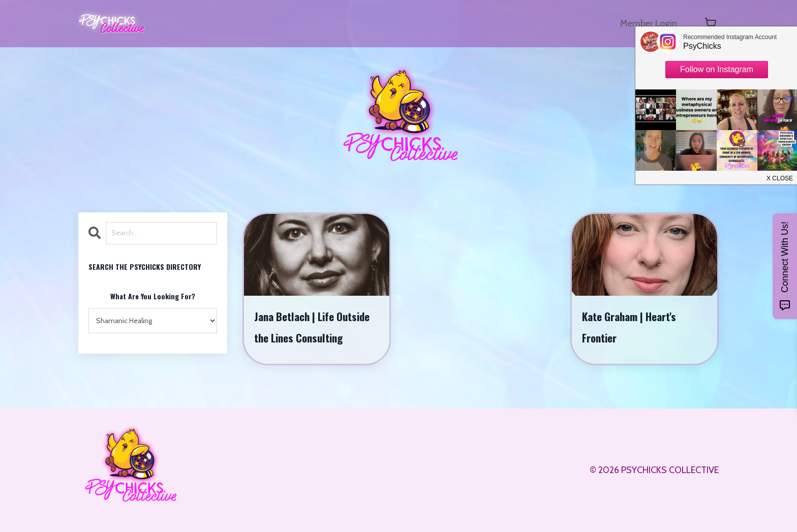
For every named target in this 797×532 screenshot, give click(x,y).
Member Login (649, 23)
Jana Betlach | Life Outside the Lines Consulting (312, 327)
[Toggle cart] (711, 23)
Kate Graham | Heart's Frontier (629, 327)
